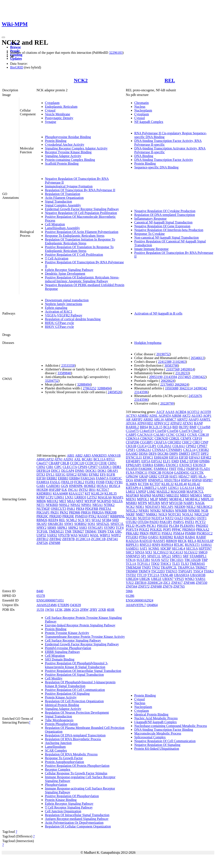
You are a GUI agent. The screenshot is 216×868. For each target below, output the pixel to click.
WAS (74, 535)
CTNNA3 (159, 450)
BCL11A (99, 459)
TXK (111, 531)
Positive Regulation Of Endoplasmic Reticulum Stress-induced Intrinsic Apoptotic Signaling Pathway (82, 279)
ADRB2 (143, 416)
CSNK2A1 (144, 450)
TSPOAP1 (185, 571)
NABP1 (189, 503)
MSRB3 (131, 503)
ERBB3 (63, 478)
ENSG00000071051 (50, 600)
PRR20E (68, 516)
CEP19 (197, 438)
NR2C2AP (202, 514)
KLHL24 (97, 493)
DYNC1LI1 (134, 457)
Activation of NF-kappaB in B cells (158, 313)
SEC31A (192, 548)
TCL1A (131, 564)
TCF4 (119, 528)
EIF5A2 (157, 461)
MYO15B (176, 503)
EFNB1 (83, 474)
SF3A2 (96, 520)
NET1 (41, 505)
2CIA (75, 610)
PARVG (179, 522)
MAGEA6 (105, 497)
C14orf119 (147, 431)
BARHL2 (132, 427)
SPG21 (166, 556)
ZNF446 (189, 583)
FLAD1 (205, 469)
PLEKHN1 (187, 526)
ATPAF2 (176, 423)
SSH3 (83, 528)
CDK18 (204, 435)
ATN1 (59, 459)
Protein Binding (56, 141)
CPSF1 (131, 450)
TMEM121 (56, 531)
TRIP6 (102, 531)
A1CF (160, 412)
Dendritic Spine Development (65, 274)
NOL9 (163, 514)
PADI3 (154, 522)
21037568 (173, 369)
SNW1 (69, 524)
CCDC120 (77, 463)
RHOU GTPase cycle (59, 323)
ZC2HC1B (98, 539)
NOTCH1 (175, 514)
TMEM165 (197, 564)
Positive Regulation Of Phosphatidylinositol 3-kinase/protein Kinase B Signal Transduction (77, 665)
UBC (118, 531)
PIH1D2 (163, 526)
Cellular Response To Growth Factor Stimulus (76, 773)
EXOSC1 (172, 465)
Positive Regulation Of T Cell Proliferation (74, 255)
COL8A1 (179, 446)
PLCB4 (174, 526)
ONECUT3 (59, 509)
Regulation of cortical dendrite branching (73, 319)
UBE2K (145, 579)
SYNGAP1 (95, 528)
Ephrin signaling (56, 308)
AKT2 (186, 416)
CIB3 (196, 442)
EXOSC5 (186, 465)
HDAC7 (184, 476)
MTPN (142, 503)
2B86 (67, 610)
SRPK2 (73, 528)
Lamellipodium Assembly (62, 228)
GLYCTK (197, 473)
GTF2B (163, 476)
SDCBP (166, 548)
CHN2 (41, 467)
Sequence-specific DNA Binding (157, 167)
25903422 (199, 377)
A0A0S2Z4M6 (47, 605)
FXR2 (110, 482)
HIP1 (194, 476)
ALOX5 (197, 416)
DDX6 (143, 454)
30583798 (171, 365)
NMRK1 (152, 514)
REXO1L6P (205, 541)
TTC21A (153, 575)
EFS (103, 474)
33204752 (52, 381)
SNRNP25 (133, 556)
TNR (68, 531)
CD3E (103, 463)
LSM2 (151, 492)
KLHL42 (194, 484)
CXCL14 (189, 450)
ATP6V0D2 (145, 423)
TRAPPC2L (169, 567)
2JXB (102, 610)
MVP (165, 503)
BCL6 (167, 427)
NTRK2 (109, 505)
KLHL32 (168, 484)
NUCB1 (131, 518)
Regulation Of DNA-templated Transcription (165, 215)
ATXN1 (188, 423)
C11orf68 (204, 427)
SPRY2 (41, 528)
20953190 (156, 377)
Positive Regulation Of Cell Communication (75, 690)
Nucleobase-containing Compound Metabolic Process (171, 726)
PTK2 (92, 516)
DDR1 (117, 467)
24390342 (200, 388)
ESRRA (148, 465)
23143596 (141, 392)
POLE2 (144, 530)
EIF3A (173, 457)
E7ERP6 (63, 605)
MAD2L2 (163, 492)
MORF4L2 (192, 499)
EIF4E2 (206, 457)
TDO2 (155, 564)
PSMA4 (179, 533)
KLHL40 (181, 484)
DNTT (195, 454)
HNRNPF (140, 480)
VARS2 (52, 535)
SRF (186, 556)
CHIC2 (187, 442)
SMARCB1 (56, 524)
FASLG (55, 482)
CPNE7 (202, 446)
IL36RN (132, 484)
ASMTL (205, 419)
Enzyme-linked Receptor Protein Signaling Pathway (80, 625)
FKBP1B (192, 469)
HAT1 (173, 476)
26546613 (197, 358)
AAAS (170, 412)
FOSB (100, 482)
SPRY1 (177, 556)
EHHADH (161, 457)
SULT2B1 (143, 560)
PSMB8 (190, 533)
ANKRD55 (99, 456)
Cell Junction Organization (63, 811)
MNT (80, 501)
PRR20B (111, 512)
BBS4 (144, 427)
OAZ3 (179, 518)
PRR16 (86, 512)
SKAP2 (42, 524)
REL (170, 80)
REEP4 (53, 520)
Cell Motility (54, 678)
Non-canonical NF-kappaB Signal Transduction (167, 238)
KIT (88, 493)
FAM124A (88, 478)
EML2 (184, 461)
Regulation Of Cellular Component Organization (78, 826)
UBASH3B (198, 575)
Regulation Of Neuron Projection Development (77, 713)
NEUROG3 (204, 507)
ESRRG (159, 465)
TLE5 (176, 564)
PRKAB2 (132, 533)
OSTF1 (202, 518)
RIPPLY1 (132, 545)
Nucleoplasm (143, 110)
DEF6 (153, 454)
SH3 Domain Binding (60, 659)
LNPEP (141, 492)
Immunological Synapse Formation (69, 186)
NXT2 (169, 518)
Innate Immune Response (152, 249)
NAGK (200, 503)
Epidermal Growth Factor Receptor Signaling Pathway (82, 209)
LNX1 (69, 497)
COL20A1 (165, 446)
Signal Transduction (58, 201)
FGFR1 (90, 482)
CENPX (186, 438)
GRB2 (153, 476)
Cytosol (50, 110)
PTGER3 (132, 537)
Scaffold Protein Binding (62, 164)
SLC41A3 (176, 552)
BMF (193, 427)
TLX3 (185, 564)
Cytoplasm (52, 103)
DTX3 (41, 474)
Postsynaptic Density (59, 118)
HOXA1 (102, 486)
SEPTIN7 (205, 548)
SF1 (88, 520)
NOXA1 (188, 514)
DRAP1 (113, 471)
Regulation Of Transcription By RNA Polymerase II (80, 190)
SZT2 (165, 560)
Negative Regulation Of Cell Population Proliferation (81, 213)
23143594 (170, 377)
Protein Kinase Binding (61, 800)
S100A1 (206, 545)
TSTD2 (131, 575)
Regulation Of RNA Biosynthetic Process (73, 739)
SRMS (52, 528)
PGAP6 (141, 526)
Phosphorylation (56, 785)
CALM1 (159, 435)
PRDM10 (189, 530)
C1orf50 (161, 431)
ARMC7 (170, 419)
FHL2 (181, 469)
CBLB (65, 463)
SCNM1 (154, 548)
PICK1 (151, 526)
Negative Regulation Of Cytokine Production (165, 211)
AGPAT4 (165, 416)
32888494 (84, 384)
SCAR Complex (56, 750)
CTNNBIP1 (174, 450)
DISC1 (56, 471)
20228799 (167, 403)
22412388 (165, 362)
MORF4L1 (177, 499)
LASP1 (162, 488)
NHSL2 (64, 505)
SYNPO (109, 528)
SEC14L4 (178, 548)
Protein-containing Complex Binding (70, 160)
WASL (94, 535)
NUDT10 (144, 518)
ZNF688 (54, 543)
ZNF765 (179, 586)
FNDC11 (142, 473)
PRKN (144, 533)
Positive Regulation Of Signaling (67, 694)
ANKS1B (114, 456)
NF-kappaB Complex (149, 122)
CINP (204, 442)
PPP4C (177, 530)
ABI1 (71, 456)
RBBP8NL (117, 516)
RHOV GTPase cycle (59, 327)
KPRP (41, 497)
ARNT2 (182, 419)
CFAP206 (133, 442)
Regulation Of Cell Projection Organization (74, 701)
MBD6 (41, 501)
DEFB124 (43, 471)
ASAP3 (194, 419)
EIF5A (146, 461)
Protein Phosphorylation (61, 724)
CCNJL (192, 435)
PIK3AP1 (43, 512)
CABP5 (131, 435)
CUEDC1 (105, 467)
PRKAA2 (202, 530)
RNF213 (145, 545)
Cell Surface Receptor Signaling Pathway (73, 640)
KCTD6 (143, 484)
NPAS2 (75, 505)
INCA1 (73, 490)
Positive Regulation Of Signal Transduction (74, 675)
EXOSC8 (199, 465)
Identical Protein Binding (62, 705)
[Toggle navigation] (3, 37)
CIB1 (50, 467)
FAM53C (116, 478)
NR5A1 (98, 505)
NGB (205, 511)
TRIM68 (132, 571)
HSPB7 (208, 480)
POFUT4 (132, 530)
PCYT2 (200, 522)
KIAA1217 (76, 493)
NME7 (140, 514)
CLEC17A (70, 467)
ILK (64, 490)
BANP (198, 423)
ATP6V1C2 (161, 423)
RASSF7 (103, 516)
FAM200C (146, 469)
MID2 (207, 495)
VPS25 (179, 579)
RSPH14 (167, 545)
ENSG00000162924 (140, 600)
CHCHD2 (174, 442)
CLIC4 (142, 446)
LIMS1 (59, 497)
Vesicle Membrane (58, 114)
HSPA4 (186, 480)
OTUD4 (143, 522)
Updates (16, 59)
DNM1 (80, 471)
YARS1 (200, 579)
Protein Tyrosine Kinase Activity (67, 633)
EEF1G (61, 474)
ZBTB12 (43, 539)
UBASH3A (182, 575)
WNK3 (190, 579)
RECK (182, 541)
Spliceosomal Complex (150, 737)
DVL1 (50, 474)
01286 (130, 596)
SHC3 (130, 552)
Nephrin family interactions (64, 304)
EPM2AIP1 (134, 465)
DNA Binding (144, 156)
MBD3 (185, 495)
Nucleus (140, 107)
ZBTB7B (69, 539)
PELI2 (130, 526)
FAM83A (43, 482)
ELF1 (167, 461)
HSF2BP (55, 490)
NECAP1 (167, 507)
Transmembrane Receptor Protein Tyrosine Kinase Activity (85, 637)
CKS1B (131, 446)
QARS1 (153, 537)
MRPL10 (207, 499)
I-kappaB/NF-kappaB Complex (156, 722)
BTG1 (111, 459)
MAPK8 (146, 495)
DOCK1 (91, 471)
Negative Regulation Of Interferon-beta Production (169, 230)
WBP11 (105, 535)
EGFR (111, 474)
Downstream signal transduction (67, 300)
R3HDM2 (166, 537)
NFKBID (52, 505)
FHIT (173, 469)
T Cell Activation (57, 258)
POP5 (167, 530)
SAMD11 (132, 548)
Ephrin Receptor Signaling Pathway (69, 270)
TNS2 (156, 567)
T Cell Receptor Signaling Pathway (69, 807)
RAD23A (132, 541)
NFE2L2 (132, 511)
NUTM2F (43, 509)
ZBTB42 (55, 539)
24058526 (115, 392)
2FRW (84, 610)
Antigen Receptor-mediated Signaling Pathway (77, 819)
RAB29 (179, 537)
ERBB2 (52, 478)
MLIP (154, 499)
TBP (205, 560)
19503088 (172, 388)
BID (175, 427)
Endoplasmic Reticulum (61, 107)
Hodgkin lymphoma (148, 343)
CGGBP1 (146, 442)
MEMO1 (196, 495)
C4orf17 (42, 463)
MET (63, 501)
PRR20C (43, 516)
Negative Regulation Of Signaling (157, 745)
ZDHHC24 (155, 583)
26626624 (167, 381)
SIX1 (149, 552)
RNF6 (156, 545)
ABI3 (87, 456)
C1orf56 (173, 431)
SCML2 (72, 520)
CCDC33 (91, 463)
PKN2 (64, 512)
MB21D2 (173, 495)
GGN (64, 486)
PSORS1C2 (205, 533)
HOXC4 (114, 486)
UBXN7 (168, 579)
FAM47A (102, 478)
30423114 (186, 388)
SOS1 (91, 524)
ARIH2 (148, 419)
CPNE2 (191, 446)
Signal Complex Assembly (63, 205)
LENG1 (173, 488)
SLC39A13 (161, 552)
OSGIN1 (190, 518)
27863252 (89, 388)
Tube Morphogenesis (59, 720)
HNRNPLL (156, 480)
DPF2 (205, 454)
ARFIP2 (137, 419)
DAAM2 (132, 454)
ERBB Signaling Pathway (62, 652)
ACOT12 (193, 412)
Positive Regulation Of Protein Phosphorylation (77, 766)
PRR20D (55, 516)
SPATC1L (117, 524)
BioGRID (17, 67)
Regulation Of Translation (63, 194)
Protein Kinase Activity (61, 697)
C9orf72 (197, 431)
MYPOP (90, 501)
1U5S (40, 610)
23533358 (68, 365)
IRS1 (92, 490)
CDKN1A (133, 438)
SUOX (156, 560)
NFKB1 (144, 511)
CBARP (54, 463)
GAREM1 (53, 486)
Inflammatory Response (151, 219)
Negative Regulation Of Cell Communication (165, 741)
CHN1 (112, 463)
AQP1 (207, 416)
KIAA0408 (60, 493)
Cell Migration (55, 224)
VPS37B (64, 535)
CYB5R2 (202, 450)
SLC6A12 (191, 552)
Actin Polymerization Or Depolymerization (74, 823)
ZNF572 (144, 586)
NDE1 (140, 507)
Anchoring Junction (58, 743)
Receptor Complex (58, 769)
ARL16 (159, 419)
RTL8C (179, 545)
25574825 (185, 377)
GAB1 (41, 486)
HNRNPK (76, 486)
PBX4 (80, 509)
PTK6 (143, 537)
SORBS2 (80, 524)
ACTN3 (131, 416)
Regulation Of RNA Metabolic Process (71, 754)
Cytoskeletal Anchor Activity (65, 145)
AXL (77, 459)
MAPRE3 (159, 495)
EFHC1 (148, 457)
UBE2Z (156, 579)
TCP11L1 (144, 564)
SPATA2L (103, 524)
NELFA (117, 501)
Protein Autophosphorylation (64, 762)
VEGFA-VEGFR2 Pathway (64, 315)
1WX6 (49, 610)
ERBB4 (74, 478)
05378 (41, 596)
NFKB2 (155, 511)
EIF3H (41, 478)
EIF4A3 (194, 457)
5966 (129, 591)
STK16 (131, 560)
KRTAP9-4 (134, 488)
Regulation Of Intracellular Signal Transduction (77, 815)
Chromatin (142, 103)
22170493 (167, 384)
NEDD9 (180, 507)
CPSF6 (82, 467)
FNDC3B (155, 473)
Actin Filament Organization (64, 198)
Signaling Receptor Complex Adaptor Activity (76, 148)
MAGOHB (178, 492)
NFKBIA (168, 511)
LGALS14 (187, 488)
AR (128, 419)
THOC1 (166, 564)
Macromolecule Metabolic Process (158, 733)
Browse (15, 47)
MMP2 (164, 499)
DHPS (174, 454)
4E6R (111, 610)
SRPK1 (62, 528)
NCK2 (81, 80)
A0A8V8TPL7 (136, 605)
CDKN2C (147, 438)
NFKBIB (181, 511)
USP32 (41, 535)
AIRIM (176, 416)
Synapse (51, 122)
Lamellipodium (55, 747)
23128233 (182, 373)
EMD (175, 461)
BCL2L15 (156, 427)
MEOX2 (52, 501)
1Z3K (59, 610)
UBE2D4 (132, 579)
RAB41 (190, 537)
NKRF (130, 514)
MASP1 (118, 497)
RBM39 (171, 541)
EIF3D (184, 457)
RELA (192, 541)
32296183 (116, 53)
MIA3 (71, 501)
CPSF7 (93, 467)
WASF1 (84, 535)
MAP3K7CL (195, 492)
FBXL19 (67, 482)
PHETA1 (105, 509)
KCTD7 (155, 484)
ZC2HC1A (83, 539)
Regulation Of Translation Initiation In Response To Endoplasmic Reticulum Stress (80, 241)
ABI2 (79, 456)
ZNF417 (177, 583)
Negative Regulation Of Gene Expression (162, 226)
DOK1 (102, 471)
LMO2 (131, 492)
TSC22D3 (158, 571)
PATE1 (190, 522)
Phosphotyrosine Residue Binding (68, 137)
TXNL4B (167, 575)
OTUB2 (131, 522)
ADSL (153, 416)
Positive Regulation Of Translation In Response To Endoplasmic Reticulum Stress (79, 249)
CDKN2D (161, 438)
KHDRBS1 (44, 493)
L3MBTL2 (149, 488)
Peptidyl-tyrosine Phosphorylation (68, 648)
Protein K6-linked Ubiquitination (157, 749)
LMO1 (200, 488)
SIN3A (140, 552)
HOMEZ (90, 486)
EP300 (194, 461)
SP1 (144, 556)
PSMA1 (167, 533)
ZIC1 (167, 583)
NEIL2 (191, 507)
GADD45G (182, 473)
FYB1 (119, 482)
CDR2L (174, 438)
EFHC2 (72, 474)
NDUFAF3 (152, 507)
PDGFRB (92, 509)
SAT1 (143, 548)
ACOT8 (205, 412)
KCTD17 (103, 490)
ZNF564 (132, 586)
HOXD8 (42, 490)
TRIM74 (144, 571)
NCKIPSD (104, 501)
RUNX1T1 (192, 545)
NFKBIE (194, 511)
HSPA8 (197, 480)
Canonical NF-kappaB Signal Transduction (163, 222)
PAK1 (71, 509)
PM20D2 (202, 526)
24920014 (187, 369)
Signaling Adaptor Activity (63, 156)
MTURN (154, 503)
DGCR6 (163, 454)
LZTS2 (92, 497)
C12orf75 (132, 431)
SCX (81, 520)
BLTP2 (184, 427)
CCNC (170, 435)
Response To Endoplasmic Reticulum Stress (75, 236)
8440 (40, 591)
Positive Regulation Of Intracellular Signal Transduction (83, 671)
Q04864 (152, 605)
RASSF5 (159, 541)
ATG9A (131, 423)
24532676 (195, 396)
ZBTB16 (141, 583)
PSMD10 (81, 516)
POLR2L (156, 530)
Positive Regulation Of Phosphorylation (72, 796)
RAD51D (146, 541)
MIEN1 (131, 499)
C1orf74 (185, 431)
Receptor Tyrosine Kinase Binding (68, 152)
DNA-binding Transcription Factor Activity (164, 160)
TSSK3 (209, 571)
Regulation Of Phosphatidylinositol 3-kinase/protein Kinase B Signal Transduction (80, 684)
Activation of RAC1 (59, 312)
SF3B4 (107, 520)
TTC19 (142, 575)
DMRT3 (184, 454)
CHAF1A (160, 442)
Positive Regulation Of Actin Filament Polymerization (82, 232)
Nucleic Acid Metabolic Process (156, 718)
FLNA (130, 473)
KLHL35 (111, 493)
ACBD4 (181, 412)
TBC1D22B (192, 560)
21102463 (179, 362)
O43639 (76, 605)
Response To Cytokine (150, 234)
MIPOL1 (143, 499)
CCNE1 (181, 435)
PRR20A (98, 512)
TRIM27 (78, 531)
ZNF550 (201, 583)
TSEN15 (171, 571)
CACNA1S (145, 435)
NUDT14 (158, 518)
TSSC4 (198, 571)
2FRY (93, 610)
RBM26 (42, 520)
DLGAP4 (68, 471)
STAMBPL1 (198, 556)
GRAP (143, 476)
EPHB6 (205, 461)
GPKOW (132, 476)
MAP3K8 (132, 495)
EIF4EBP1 (133, 461)
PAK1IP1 (166, 522)
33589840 (64, 373)
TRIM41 (91, 531)
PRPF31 (155, 533)
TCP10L (42, 531)
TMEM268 (134, 567)
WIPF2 (116, 535)
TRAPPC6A (186, 567)
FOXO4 (168, 473)
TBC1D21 (177, 560)
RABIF (201, 537)
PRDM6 (75, 512)
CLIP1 (152, 446)
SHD (116, 520)
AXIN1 (68, 459)
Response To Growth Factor (64, 758)
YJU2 (130, 583)
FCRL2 (79, 482)
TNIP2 (146, 567)
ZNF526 (42, 543)
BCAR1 (87, 459)
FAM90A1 (161, 469)
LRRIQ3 (80, 497)
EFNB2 (94, 474)
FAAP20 (132, 469)
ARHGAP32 (45, 459)
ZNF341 (112, 539)
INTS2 (83, 490)
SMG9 (203, 552)
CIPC (58, 467)
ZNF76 (167, 586)
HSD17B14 (172, 480)
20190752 (163, 354)
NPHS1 (86, 505)
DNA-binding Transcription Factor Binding (164, 730)
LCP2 (49, 497)
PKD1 (55, 512)
